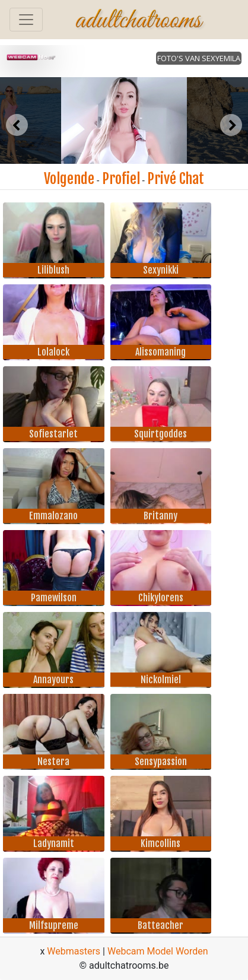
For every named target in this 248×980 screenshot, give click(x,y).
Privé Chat (176, 179)
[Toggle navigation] (26, 20)
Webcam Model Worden (158, 951)
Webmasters (74, 951)
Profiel (121, 179)
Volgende (69, 179)
